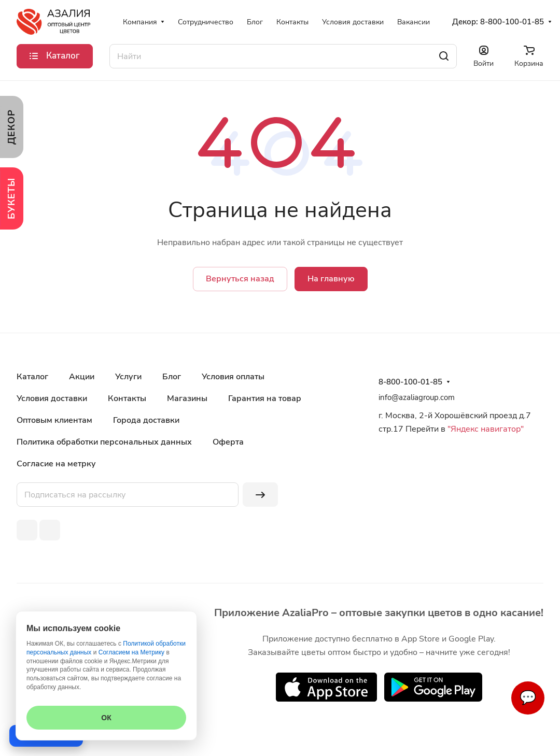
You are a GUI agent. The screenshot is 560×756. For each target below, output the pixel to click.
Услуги (128, 377)
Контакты (127, 398)
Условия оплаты (233, 377)
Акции (82, 377)
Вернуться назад (240, 279)
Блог (172, 377)
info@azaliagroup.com (417, 397)
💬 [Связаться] (528, 698)
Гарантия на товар (265, 398)
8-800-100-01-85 (512, 22)
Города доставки (146, 420)
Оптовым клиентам (54, 420)
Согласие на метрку (56, 464)
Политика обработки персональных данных (104, 442)
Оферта (228, 442)
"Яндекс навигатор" (485, 429)
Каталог (32, 377)
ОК (106, 718)
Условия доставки (52, 398)
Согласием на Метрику (131, 652)
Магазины (187, 398)
